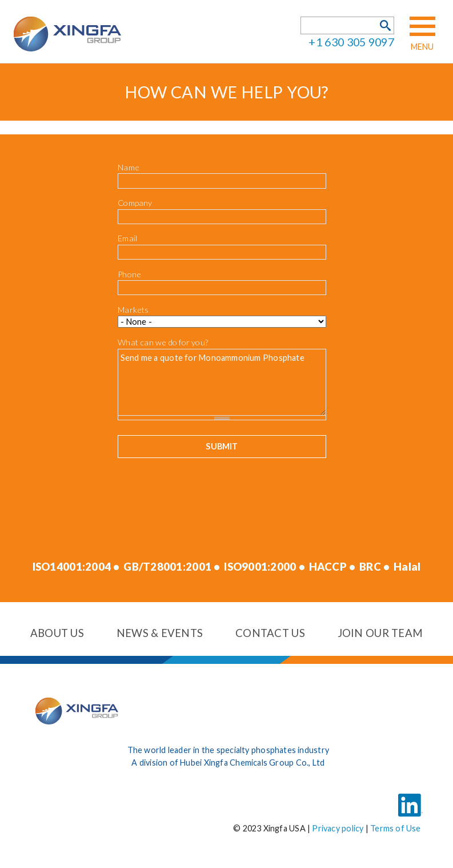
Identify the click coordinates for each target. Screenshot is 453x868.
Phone (129, 274)
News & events (160, 633)
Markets (133, 310)
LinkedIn (410, 797)
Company (135, 203)
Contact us (270, 633)
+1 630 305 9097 (351, 42)
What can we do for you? (163, 342)
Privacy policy (338, 828)
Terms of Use (396, 828)
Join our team (380, 633)
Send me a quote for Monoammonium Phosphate (222, 382)
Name (129, 167)
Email (127, 238)
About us (57, 633)
